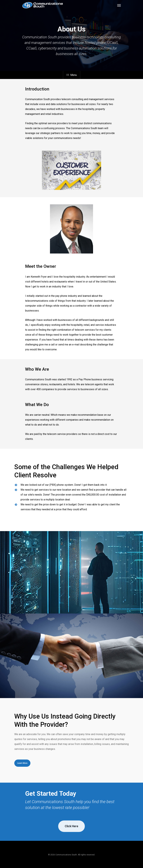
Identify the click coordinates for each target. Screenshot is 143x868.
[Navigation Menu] (119, 5)
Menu (72, 75)
